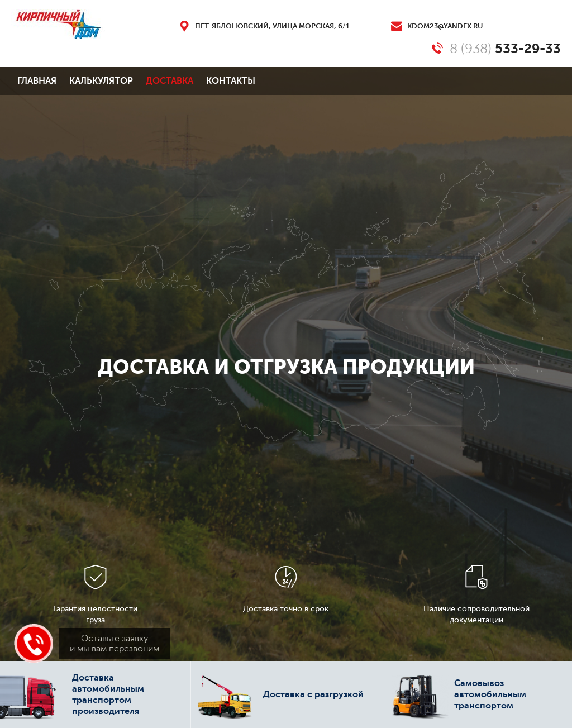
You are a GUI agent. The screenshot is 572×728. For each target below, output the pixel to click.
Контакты (231, 81)
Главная (37, 81)
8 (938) (505, 48)
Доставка (170, 81)
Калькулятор (101, 81)
